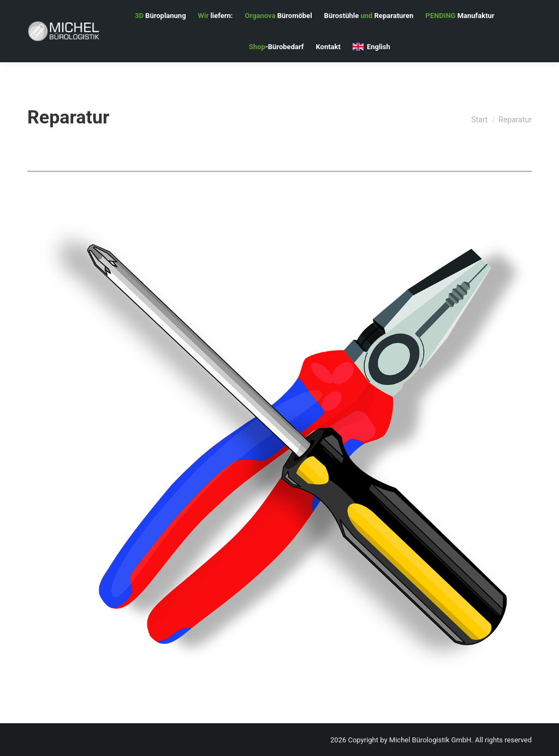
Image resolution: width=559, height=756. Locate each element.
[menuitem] (160, 16)
